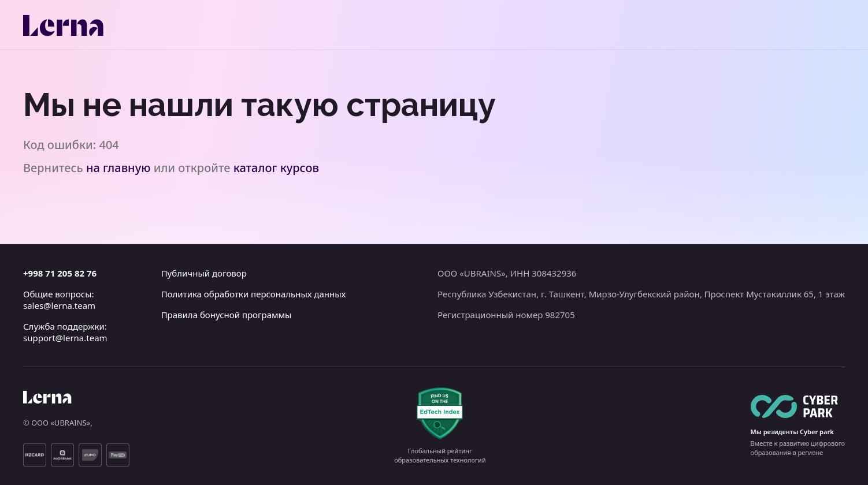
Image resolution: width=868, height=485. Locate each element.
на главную (118, 168)
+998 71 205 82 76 (60, 273)
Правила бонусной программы (227, 315)
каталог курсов (276, 168)
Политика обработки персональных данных (254, 294)
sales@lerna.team (59, 305)
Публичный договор (204, 273)
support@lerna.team (65, 338)
